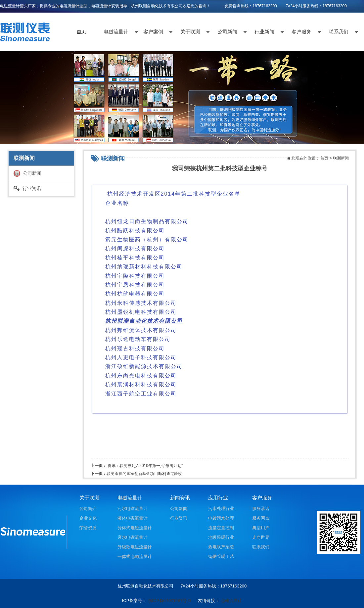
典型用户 (261, 528)
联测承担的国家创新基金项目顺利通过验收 (144, 474)
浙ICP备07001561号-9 (169, 601)
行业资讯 (27, 188)
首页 (324, 158)
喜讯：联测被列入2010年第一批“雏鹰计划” (145, 466)
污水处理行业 (221, 509)
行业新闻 (264, 32)
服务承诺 (261, 509)
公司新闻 (227, 32)
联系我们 (339, 32)
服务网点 (261, 518)
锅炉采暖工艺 (221, 557)
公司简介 (88, 509)
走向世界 (261, 537)
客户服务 (301, 32)
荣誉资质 (88, 528)
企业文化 (88, 518)
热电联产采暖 (221, 547)
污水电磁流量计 (133, 509)
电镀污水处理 (221, 518)
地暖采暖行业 (221, 537)
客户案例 (153, 32)
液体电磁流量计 (133, 518)
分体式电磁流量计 (135, 528)
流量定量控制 (221, 528)
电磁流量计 (116, 32)
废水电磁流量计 (133, 537)
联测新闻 (341, 158)
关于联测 (190, 32)
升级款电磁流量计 (135, 547)
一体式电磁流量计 (135, 557)
